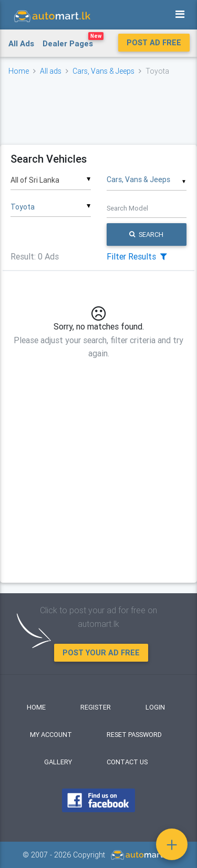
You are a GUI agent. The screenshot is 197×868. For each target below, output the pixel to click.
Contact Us (127, 762)
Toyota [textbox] (23, 207)
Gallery (58, 762)
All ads (51, 71)
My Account (51, 735)
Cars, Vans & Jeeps (103, 71)
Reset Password (134, 735)
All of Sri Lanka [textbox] (35, 180)
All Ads (21, 43)
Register (96, 707)
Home (19, 71)
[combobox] (51, 176)
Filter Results (137, 256)
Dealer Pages (73, 42)
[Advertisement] (98, 110)
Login (155, 707)
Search (146, 235)
